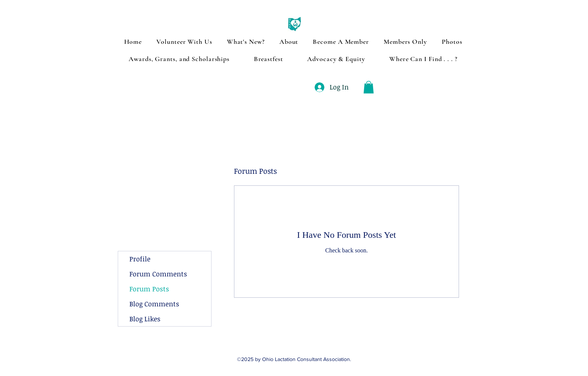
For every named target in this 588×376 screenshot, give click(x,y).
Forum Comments (158, 274)
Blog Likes (145, 319)
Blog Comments (154, 304)
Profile (140, 259)
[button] (369, 87)
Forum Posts (149, 289)
